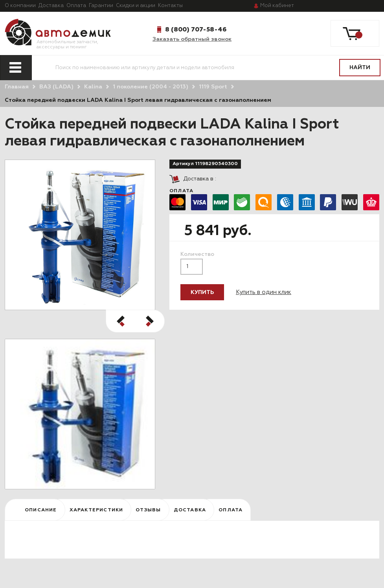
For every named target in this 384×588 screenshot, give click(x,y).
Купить (202, 292)
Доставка (51, 6)
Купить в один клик (264, 292)
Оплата (76, 6)
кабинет (277, 6)
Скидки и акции (136, 6)
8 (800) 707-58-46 (196, 29)
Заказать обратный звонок (192, 39)
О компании (20, 6)
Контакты (170, 6)
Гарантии (101, 6)
